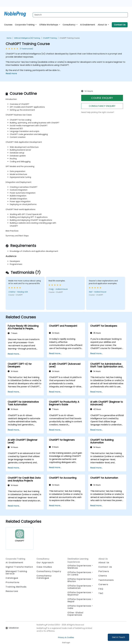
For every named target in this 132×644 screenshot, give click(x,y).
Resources (12, 591)
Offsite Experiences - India (80, 607)
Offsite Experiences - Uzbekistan (80, 587)
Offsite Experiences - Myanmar (80, 594)
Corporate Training (25, 25)
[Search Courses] (80, 15)
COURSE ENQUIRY (102, 98)
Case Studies (44, 567)
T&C (101, 593)
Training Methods (16, 587)
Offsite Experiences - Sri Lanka (80, 573)
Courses (8, 25)
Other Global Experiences (75, 614)
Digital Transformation (19, 567)
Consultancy (69, 25)
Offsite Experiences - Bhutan (80, 580)
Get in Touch (118, 637)
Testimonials (106, 580)
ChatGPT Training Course (70, 38)
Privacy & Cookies (66, 637)
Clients (103, 576)
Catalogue (12, 578)
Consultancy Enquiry (49, 571)
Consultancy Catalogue (44, 577)
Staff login (66, 643)
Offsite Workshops (49, 25)
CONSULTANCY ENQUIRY (102, 106)
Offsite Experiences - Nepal (80, 600)
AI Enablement (88, 25)
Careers (103, 584)
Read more (11, 73)
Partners (104, 571)
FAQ (101, 589)
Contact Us (120, 25)
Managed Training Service (16, 572)
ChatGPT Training (50, 38)
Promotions (13, 582)
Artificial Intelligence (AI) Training (27, 38)
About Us (103, 25)
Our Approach (45, 563)
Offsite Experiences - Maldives (80, 567)
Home (9, 38)
